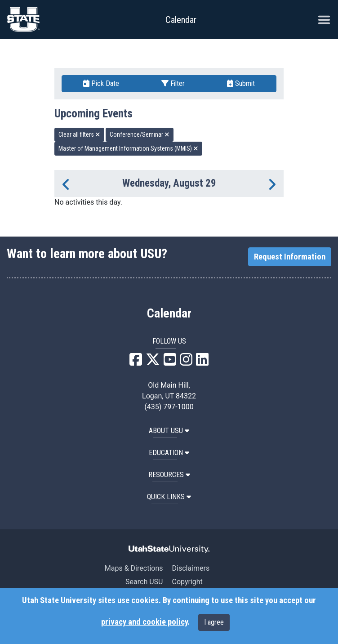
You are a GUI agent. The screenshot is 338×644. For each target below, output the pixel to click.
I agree (214, 622)
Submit (241, 83)
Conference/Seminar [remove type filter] (140, 134)
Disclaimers (191, 568)
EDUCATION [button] (169, 453)
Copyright (187, 582)
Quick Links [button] (169, 497)
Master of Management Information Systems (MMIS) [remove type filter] (128, 148)
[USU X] (153, 362)
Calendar (169, 313)
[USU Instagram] (186, 362)
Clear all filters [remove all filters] (79, 134)
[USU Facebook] (136, 362)
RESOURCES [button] (169, 475)
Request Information (290, 257)
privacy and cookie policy (144, 622)
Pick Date (101, 83)
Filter (173, 83)
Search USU (144, 582)
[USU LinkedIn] (202, 362)
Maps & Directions (134, 568)
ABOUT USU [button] (169, 431)
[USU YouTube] (170, 362)
